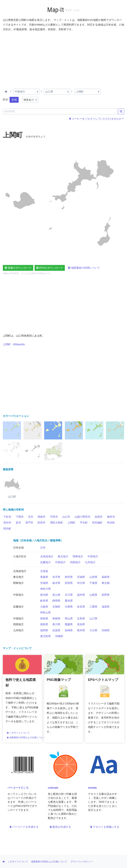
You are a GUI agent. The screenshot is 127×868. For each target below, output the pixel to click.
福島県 (106, 577)
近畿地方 (45, 562)
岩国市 (99, 517)
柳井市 (111, 517)
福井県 (81, 595)
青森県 (44, 577)
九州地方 (90, 562)
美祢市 (7, 523)
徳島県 (44, 624)
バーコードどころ (18, 788)
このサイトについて (18, 733)
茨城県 (44, 583)
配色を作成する (60, 827)
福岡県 (44, 630)
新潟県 (44, 595)
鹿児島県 (45, 636)
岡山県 (69, 618)
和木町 (111, 523)
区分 (5, 99)
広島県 (81, 618)
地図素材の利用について (84, 268)
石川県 (69, 595)
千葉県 (93, 583)
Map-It (56, 10)
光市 (31, 517)
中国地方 (60, 562)
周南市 (42, 517)
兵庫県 (69, 607)
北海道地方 (47, 556)
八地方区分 (20, 556)
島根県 (56, 618)
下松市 (7, 517)
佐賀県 (56, 630)
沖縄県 (59, 636)
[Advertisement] (63, 59)
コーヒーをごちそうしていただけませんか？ (97, 119)
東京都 (106, 583)
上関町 (71, 523)
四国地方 (75, 562)
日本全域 (18, 548)
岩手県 (56, 577)
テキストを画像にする (105, 827)
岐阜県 (44, 601)
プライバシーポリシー (82, 862)
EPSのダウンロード (50, 268)
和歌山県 (45, 612)
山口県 (93, 618)
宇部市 (54, 517)
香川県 (56, 624)
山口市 (66, 517)
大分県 (93, 630)
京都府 (56, 607)
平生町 (84, 523)
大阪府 (44, 607)
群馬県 (69, 583)
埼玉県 (81, 583)
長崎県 (69, 630)
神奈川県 (45, 589)
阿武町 (7, 529)
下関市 (20, 517)
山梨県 (93, 595)
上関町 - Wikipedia (14, 344)
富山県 (56, 595)
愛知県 (69, 601)
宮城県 (81, 577)
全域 (14, 100)
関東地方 (78, 556)
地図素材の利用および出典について (26, 737)
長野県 (106, 595)
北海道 (44, 571)
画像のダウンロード (18, 268)
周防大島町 (57, 523)
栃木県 (56, 583)
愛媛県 (69, 624)
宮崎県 (106, 630)
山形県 (93, 577)
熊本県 (81, 630)
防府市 (42, 523)
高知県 (81, 624)
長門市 (29, 523)
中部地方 (93, 556)
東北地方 (63, 556)
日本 (43, 548)
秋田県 (69, 577)
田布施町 (97, 523)
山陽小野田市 (82, 517)
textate (92, 788)
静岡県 (56, 601)
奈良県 (81, 607)
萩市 (18, 523)
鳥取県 (44, 618)
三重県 (93, 607)
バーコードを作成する (24, 827)
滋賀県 (106, 607)
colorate (53, 788)
